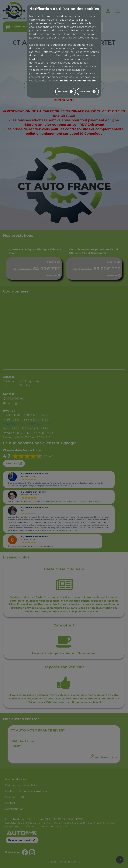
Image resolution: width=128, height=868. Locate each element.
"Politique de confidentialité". (78, 81)
